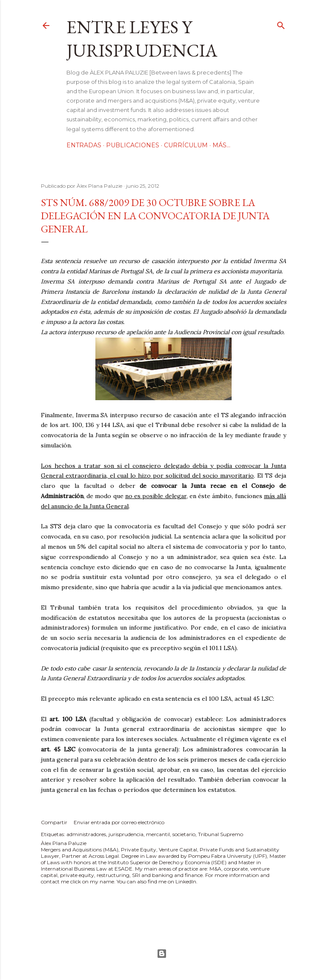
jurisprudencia (126, 834)
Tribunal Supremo (221, 834)
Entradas (84, 145)
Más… (221, 145)
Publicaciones (133, 145)
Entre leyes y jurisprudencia (142, 39)
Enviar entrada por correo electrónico (119, 822)
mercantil (158, 834)
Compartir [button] (54, 822)
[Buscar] (281, 24)
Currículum (186, 145)
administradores (86, 834)
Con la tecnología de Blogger (162, 954)
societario (184, 834)
